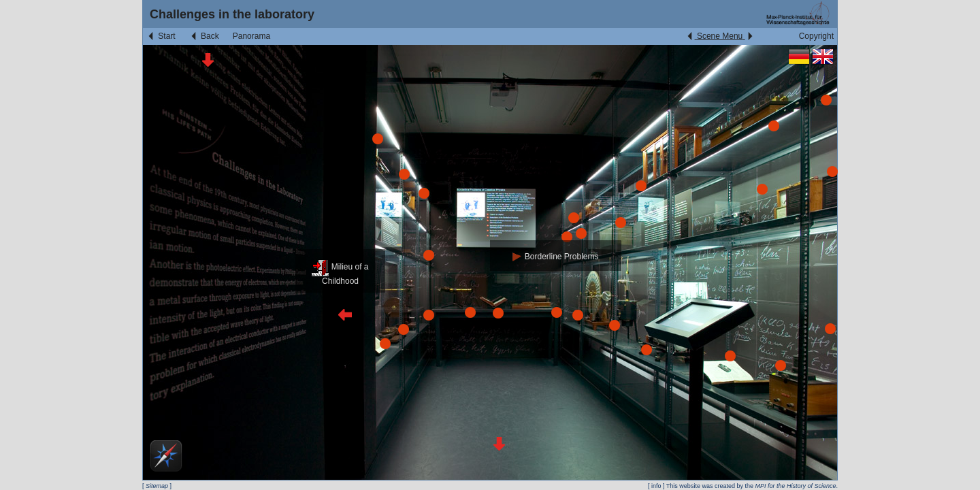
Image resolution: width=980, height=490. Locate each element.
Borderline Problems (555, 257)
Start (161, 36)
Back (204, 36)
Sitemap (157, 486)
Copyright (816, 36)
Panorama (251, 36)
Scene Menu (720, 36)
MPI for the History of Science (795, 486)
